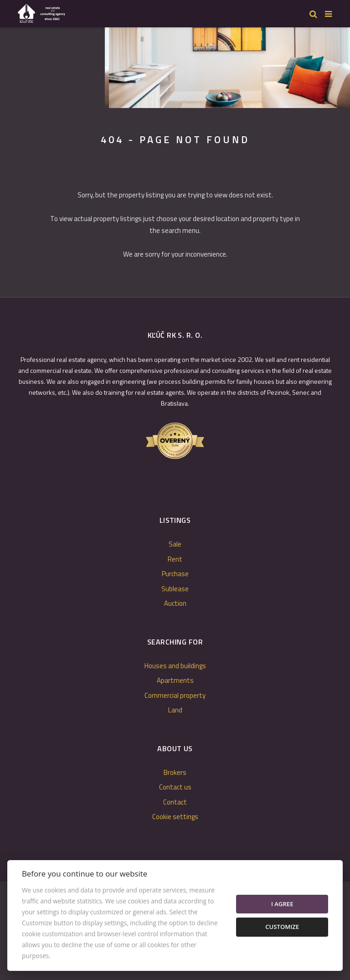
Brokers (175, 772)
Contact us (175, 787)
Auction (175, 603)
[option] (137, 65)
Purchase (175, 574)
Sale (175, 544)
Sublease (175, 589)
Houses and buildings (175, 666)
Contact (175, 802)
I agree (282, 904)
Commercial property (175, 695)
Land (175, 710)
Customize (282, 927)
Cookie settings (175, 817)
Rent (175, 559)
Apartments (175, 680)
